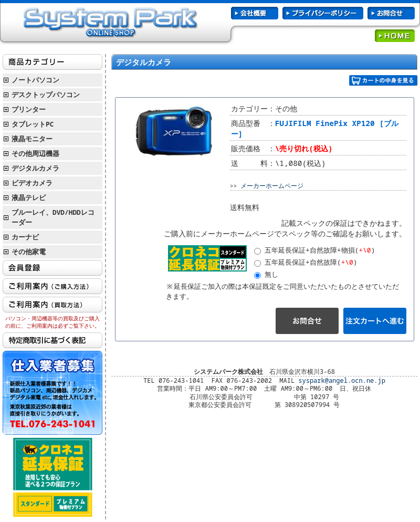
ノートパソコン (35, 80)
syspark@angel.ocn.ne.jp (342, 380)
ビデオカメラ (32, 183)
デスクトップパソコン (46, 95)
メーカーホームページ (272, 186)
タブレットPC (33, 124)
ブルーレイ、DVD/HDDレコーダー (53, 217)
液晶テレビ (29, 197)
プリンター (29, 109)
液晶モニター (32, 139)
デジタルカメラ (35, 168)
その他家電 (29, 252)
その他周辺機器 (35, 153)
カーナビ (25, 237)
